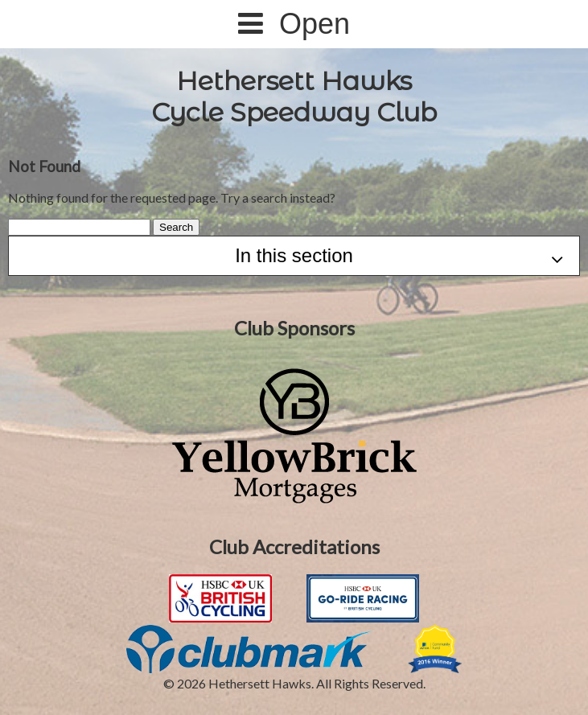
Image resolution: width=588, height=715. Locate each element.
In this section (399, 257)
